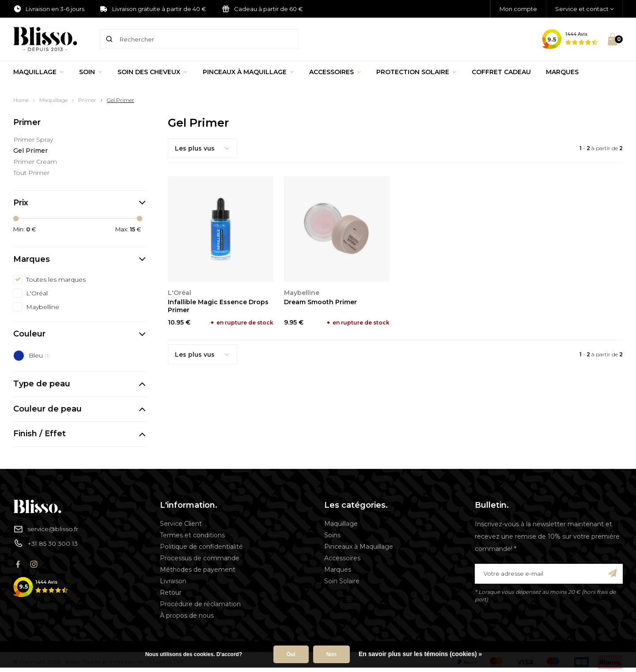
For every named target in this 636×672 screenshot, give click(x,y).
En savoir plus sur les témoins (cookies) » (420, 654)
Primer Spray (33, 140)
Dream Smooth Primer (320, 302)
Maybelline (43, 307)
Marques (562, 72)
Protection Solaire (416, 72)
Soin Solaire (342, 581)
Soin (91, 72)
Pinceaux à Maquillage (248, 72)
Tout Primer (31, 173)
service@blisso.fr (46, 529)
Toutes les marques (56, 279)
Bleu (39, 355)
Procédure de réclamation (200, 604)
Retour (171, 593)
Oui (291, 654)
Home (21, 100)
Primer (87, 100)
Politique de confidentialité (201, 547)
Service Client (181, 524)
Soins (332, 535)
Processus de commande (200, 558)
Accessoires (335, 72)
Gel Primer (121, 100)
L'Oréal (37, 293)
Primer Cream (35, 162)
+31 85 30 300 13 (45, 543)
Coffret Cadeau (501, 72)
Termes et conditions (192, 535)
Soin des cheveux (153, 72)
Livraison (173, 581)
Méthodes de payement (198, 570)
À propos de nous (187, 615)
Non (331, 654)
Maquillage (39, 72)
